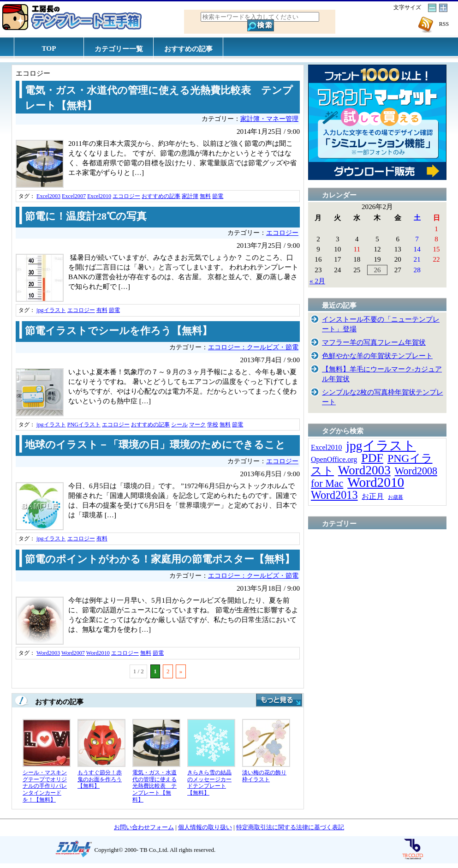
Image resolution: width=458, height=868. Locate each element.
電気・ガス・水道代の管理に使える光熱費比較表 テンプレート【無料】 (155, 786)
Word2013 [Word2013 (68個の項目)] (334, 495)
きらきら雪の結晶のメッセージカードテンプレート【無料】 (209, 783)
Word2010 (98, 653)
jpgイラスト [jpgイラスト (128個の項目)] (381, 446)
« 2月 (317, 281)
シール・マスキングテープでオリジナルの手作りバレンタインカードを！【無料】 (45, 786)
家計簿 (190, 196)
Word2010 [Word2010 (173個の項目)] (376, 482)
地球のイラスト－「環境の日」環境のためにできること (155, 445)
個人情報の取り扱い (205, 827)
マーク (197, 425)
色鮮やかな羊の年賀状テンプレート (377, 356)
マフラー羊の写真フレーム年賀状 (374, 342)
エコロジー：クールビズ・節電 (253, 347)
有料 (102, 310)
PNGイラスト (84, 425)
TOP (49, 48)
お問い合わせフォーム (144, 827)
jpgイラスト (51, 310)
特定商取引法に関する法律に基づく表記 (290, 827)
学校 (213, 425)
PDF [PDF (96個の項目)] (372, 458)
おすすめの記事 (188, 49)
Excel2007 (74, 196)
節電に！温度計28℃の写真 (86, 216)
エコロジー (126, 196)
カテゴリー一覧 (119, 49)
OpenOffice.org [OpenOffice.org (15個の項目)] (334, 459)
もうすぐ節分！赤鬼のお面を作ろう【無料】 (100, 779)
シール (179, 425)
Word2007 (73, 653)
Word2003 (48, 653)
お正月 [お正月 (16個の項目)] (373, 496)
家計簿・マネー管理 (269, 119)
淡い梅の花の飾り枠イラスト (264, 776)
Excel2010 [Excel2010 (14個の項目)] (326, 447)
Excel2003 (48, 196)
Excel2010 (99, 196)
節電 (218, 196)
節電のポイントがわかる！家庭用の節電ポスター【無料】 (160, 559)
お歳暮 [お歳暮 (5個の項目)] (396, 497)
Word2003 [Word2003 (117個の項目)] (364, 470)
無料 (205, 196)
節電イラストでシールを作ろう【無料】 (119, 331)
